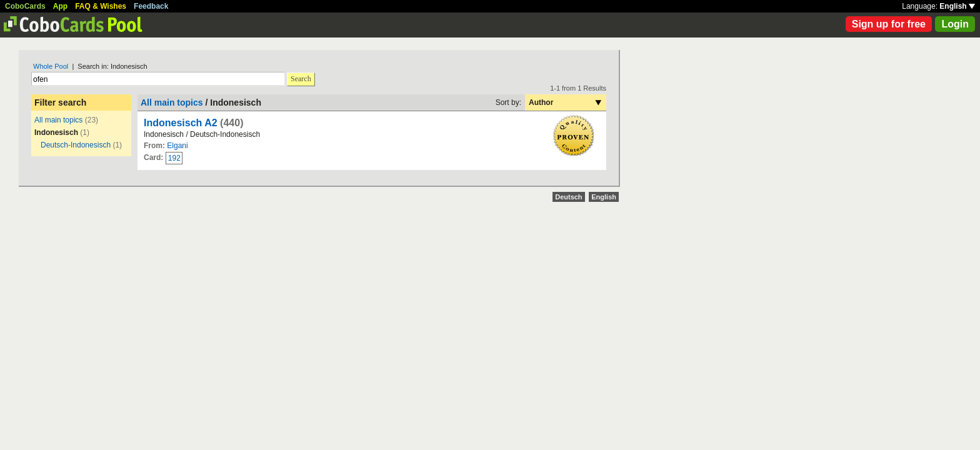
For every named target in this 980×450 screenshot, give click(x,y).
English (957, 6)
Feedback (151, 6)
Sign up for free (889, 24)
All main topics (58, 120)
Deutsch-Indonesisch (76, 145)
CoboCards (25, 6)
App (60, 6)
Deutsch (568, 197)
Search (301, 79)
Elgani (177, 146)
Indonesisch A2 (181, 123)
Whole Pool (51, 66)
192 (174, 158)
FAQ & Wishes (101, 6)
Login (955, 24)
